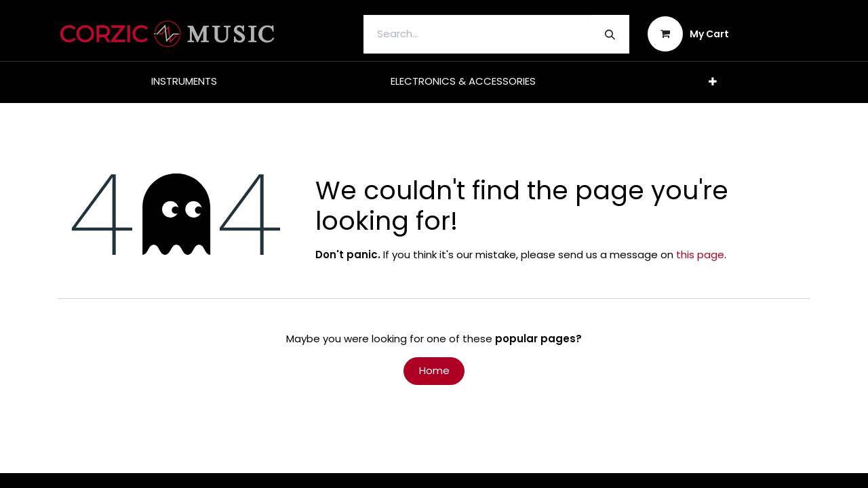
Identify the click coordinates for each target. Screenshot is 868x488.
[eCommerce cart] (689, 34)
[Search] (610, 34)
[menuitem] (184, 82)
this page (700, 255)
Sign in (779, 34)
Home (434, 370)
